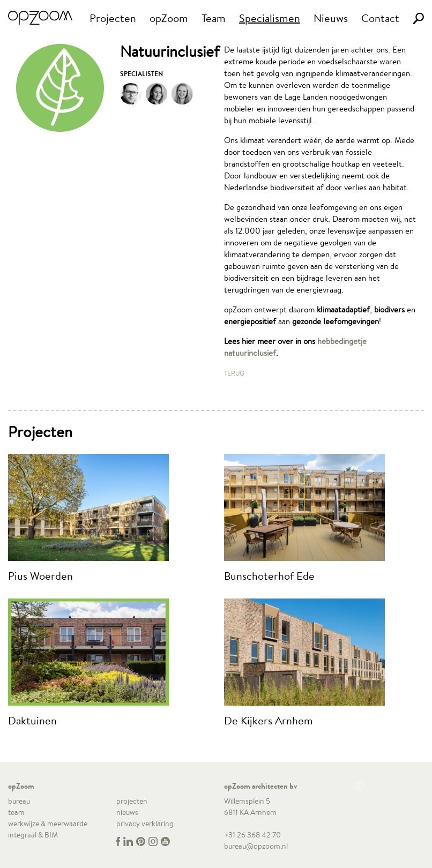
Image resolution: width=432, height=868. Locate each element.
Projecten (113, 18)
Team (214, 18)
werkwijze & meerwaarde (48, 824)
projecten (132, 801)
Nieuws (331, 18)
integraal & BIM (33, 835)
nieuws (127, 812)
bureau (19, 801)
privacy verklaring (145, 824)
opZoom (169, 18)
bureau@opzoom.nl (256, 846)
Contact (380, 18)
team (16, 812)
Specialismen (270, 18)
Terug (234, 373)
